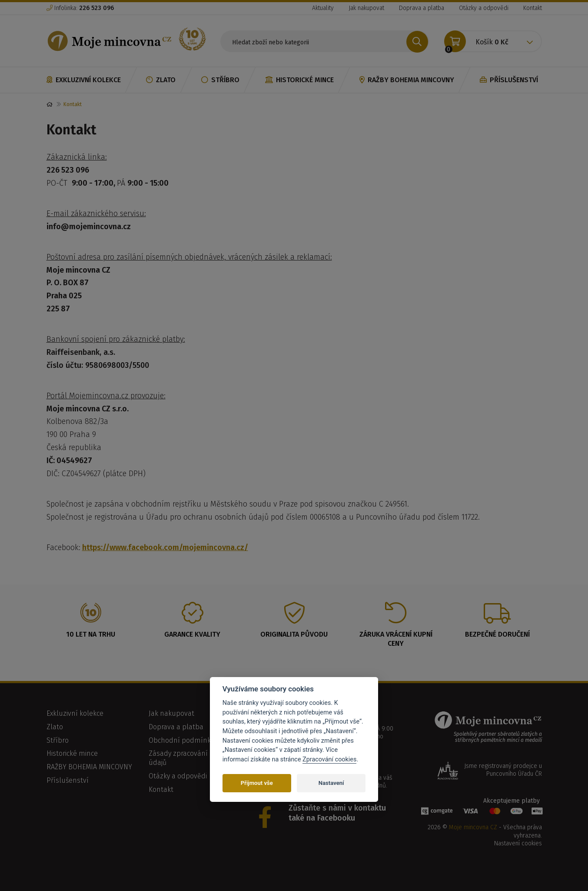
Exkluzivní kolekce (84, 80)
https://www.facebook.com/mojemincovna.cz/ (165, 547)
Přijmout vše (257, 783)
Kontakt (533, 8)
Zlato (161, 80)
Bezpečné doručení (497, 634)
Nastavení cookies (518, 843)
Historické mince (299, 80)
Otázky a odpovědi (484, 8)
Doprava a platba (422, 8)
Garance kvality (192, 634)
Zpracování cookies (329, 759)
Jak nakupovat (366, 8)
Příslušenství (509, 80)
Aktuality (323, 8)
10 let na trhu (91, 634)
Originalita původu (294, 634)
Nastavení (331, 783)
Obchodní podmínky (181, 740)
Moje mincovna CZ (473, 827)
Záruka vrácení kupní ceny (396, 639)
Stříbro (220, 80)
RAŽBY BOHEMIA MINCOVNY (407, 80)
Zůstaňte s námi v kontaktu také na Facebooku (337, 813)
